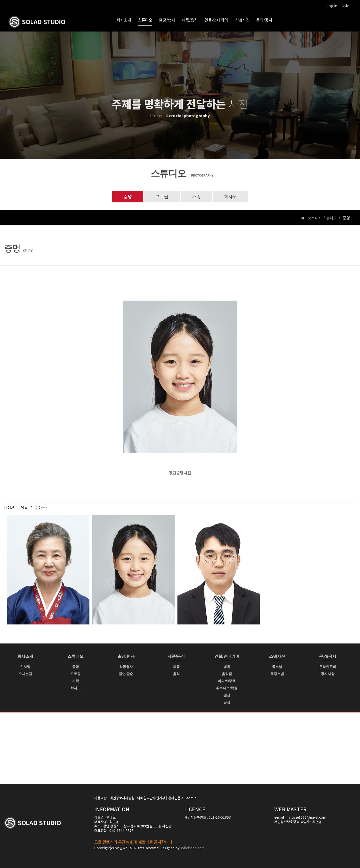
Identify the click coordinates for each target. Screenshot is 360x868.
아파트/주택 (227, 681)
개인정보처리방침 (122, 798)
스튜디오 (145, 20)
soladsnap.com (192, 848)
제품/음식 (190, 20)
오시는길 (25, 674)
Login (332, 6)
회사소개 (124, 20)
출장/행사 (167, 20)
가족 (196, 196)
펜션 (227, 695)
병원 (227, 667)
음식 (176, 674)
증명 (128, 196)
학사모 (230, 196)
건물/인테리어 (216, 20)
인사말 (25, 667)
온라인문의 (328, 667)
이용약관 (101, 798)
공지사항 (328, 674)
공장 (227, 702)
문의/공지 (264, 20)
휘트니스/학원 (227, 688)
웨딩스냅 (277, 674)
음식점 (227, 674)
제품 (176, 667)
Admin (191, 798)
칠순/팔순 (126, 674)
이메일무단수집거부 (151, 798)
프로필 (162, 196)
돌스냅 (277, 667)
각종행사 (126, 667)
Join (345, 6)
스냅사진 (242, 20)
